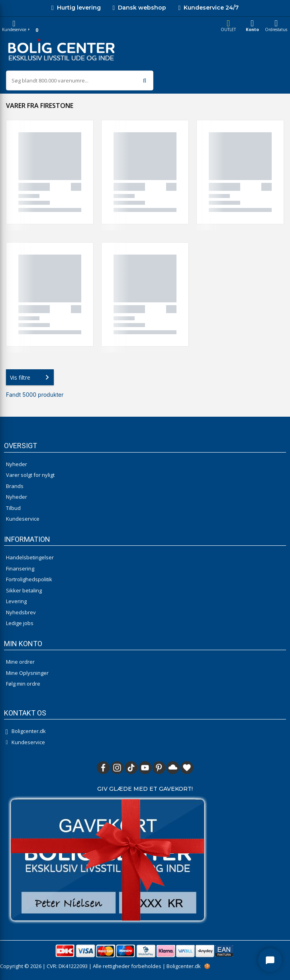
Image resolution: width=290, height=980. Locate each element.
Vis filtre (31, 377)
